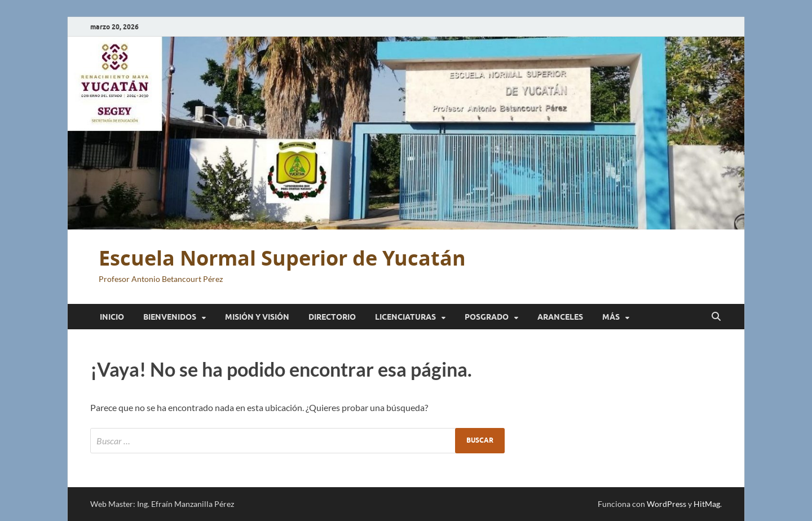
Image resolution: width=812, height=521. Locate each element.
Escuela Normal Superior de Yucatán (282, 258)
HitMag (707, 504)
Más (611, 317)
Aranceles (560, 317)
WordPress (667, 504)
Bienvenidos (170, 317)
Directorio (332, 317)
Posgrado (487, 317)
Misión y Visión (257, 317)
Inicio (112, 317)
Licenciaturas (405, 317)
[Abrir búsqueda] (716, 317)
